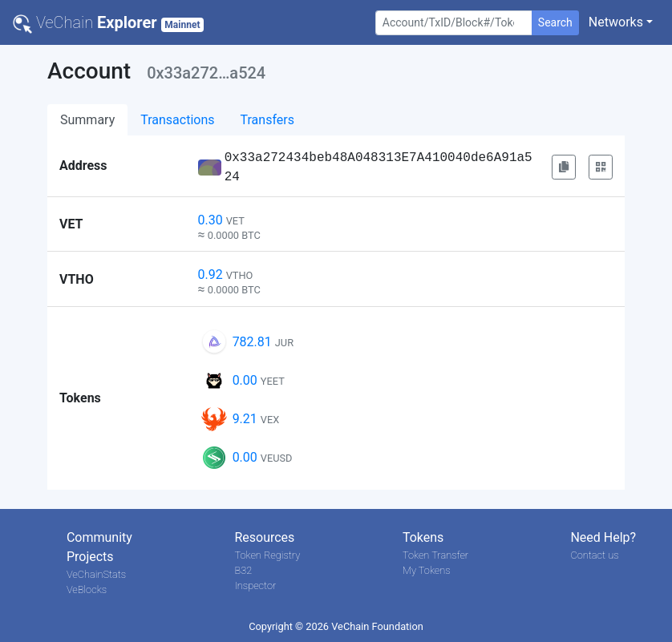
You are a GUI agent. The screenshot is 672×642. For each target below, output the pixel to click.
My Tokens (427, 570)
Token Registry (267, 555)
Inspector (255, 585)
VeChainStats (96, 574)
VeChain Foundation (377, 626)
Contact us (594, 555)
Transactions (177, 120)
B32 (243, 570)
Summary (87, 120)
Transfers (267, 120)
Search (555, 22)
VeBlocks (87, 590)
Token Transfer (435, 555)
